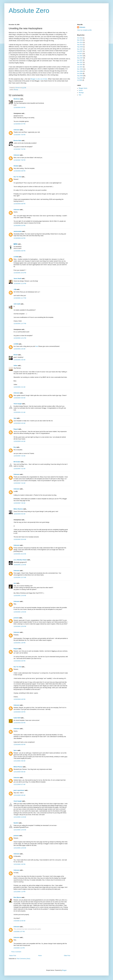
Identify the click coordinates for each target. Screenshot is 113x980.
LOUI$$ (16, 257)
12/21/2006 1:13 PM (19, 892)
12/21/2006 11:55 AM (20, 830)
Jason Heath (17, 279)
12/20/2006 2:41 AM (19, 387)
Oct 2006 (80, 74)
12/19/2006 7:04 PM (19, 135)
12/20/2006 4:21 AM (19, 412)
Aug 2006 (80, 78)
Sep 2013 (80, 45)
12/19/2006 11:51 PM (20, 338)
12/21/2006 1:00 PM (19, 864)
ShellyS (16, 166)
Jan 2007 (80, 67)
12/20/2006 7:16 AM (19, 456)
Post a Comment (16, 952)
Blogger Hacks (83, 88)
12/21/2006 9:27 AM (19, 784)
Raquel (16, 429)
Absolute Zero (29, 11)
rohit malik (17, 304)
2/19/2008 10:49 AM (19, 921)
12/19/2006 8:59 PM (19, 251)
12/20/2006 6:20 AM (19, 423)
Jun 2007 (80, 56)
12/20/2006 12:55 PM (20, 626)
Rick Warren (17, 897)
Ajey (15, 418)
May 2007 (80, 58)
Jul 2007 (80, 54)
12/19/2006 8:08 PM (19, 171)
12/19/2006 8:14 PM (19, 226)
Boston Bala (17, 141)
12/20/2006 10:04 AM (20, 539)
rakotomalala (18, 231)
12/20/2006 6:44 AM (19, 441)
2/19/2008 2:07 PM (19, 932)
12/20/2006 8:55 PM (19, 745)
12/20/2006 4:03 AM (19, 398)
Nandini (16, 823)
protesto (16, 618)
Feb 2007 (80, 65)
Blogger (64, 970)
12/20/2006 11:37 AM (20, 577)
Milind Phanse (18, 767)
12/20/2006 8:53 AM (19, 514)
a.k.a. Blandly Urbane (20, 560)
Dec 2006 (80, 69)
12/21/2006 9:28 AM (19, 795)
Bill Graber (17, 462)
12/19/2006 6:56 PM (19, 108)
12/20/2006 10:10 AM (20, 554)
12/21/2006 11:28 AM (20, 817)
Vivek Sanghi (18, 404)
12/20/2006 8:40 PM (19, 661)
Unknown (17, 130)
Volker (16, 366)
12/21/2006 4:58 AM (19, 761)
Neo (80, 95)
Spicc (15, 750)
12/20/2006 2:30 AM (19, 360)
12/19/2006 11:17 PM (20, 298)
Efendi (16, 355)
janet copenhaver (19, 790)
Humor (81, 90)
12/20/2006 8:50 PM (19, 723)
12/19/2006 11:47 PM (20, 324)
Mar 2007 (80, 62)
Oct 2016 (80, 38)
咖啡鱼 (16, 244)
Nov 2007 (80, 49)
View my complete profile (84, 30)
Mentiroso (17, 99)
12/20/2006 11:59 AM (20, 612)
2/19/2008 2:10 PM (19, 948)
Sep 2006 (80, 76)
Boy (15, 447)
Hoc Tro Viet (17, 177)
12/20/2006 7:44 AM (19, 483)
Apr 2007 (80, 60)
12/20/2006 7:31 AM (19, 469)
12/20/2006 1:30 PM (19, 643)
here (37, 346)
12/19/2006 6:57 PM (19, 124)
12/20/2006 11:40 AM (20, 596)
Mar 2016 (80, 40)
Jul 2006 (80, 80)
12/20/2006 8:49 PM (19, 699)
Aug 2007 (80, 51)
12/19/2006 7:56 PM (19, 160)
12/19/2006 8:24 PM (19, 238)
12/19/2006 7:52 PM (19, 149)
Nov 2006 (80, 71)
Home (40, 956)
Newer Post (13, 956)
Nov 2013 (80, 42)
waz (15, 583)
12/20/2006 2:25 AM (19, 349)
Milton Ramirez (18, 509)
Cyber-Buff (17, 718)
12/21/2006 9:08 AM (19, 772)
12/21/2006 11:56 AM (20, 848)
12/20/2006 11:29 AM (20, 565)
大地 (15, 289)
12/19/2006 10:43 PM (20, 273)
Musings (16, 90)
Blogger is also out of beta (39, 79)
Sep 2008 (80, 47)
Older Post (67, 956)
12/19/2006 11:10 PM (20, 284)
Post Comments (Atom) (23, 959)
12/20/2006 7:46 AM (19, 503)
